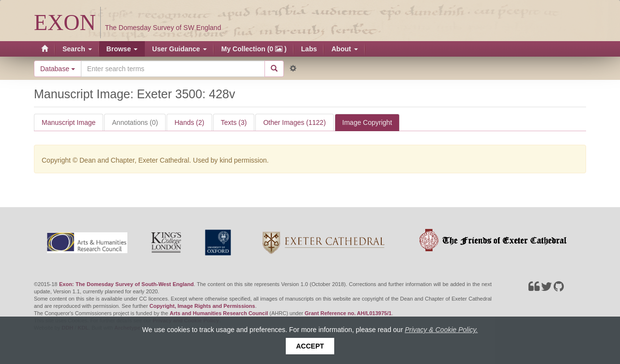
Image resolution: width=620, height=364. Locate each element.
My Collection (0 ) (254, 49)
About (344, 49)
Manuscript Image (69, 122)
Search (77, 49)
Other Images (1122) (294, 122)
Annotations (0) (135, 122)
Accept (310, 346)
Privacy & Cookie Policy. (442, 330)
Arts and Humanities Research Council (219, 313)
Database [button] (58, 69)
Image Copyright (367, 122)
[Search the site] (173, 69)
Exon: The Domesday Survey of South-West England (126, 284)
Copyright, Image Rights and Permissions (202, 306)
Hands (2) (189, 122)
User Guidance (179, 49)
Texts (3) (234, 122)
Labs (309, 49)
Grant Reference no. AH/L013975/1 (348, 313)
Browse (122, 49)
